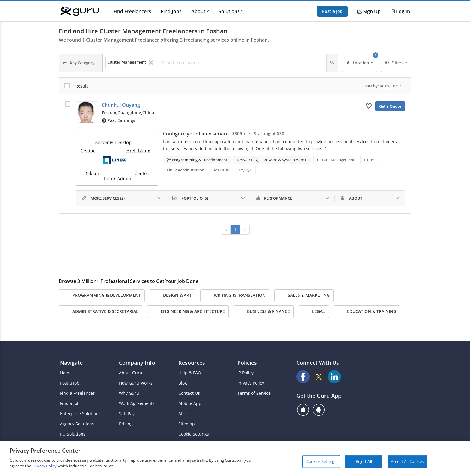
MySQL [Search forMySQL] (245, 170)
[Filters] (396, 63)
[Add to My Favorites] (369, 106)
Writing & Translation (235, 296)
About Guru (131, 373)
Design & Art (173, 296)
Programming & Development (199, 160)
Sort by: (383, 86)
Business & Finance (264, 312)
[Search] (332, 63)
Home (66, 373)
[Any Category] (81, 63)
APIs (183, 414)
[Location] (360, 63)
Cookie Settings (194, 434)
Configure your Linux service (196, 134)
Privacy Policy (251, 383)
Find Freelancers (132, 11)
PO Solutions (73, 434)
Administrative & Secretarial (101, 312)
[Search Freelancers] (242, 63)
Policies (247, 363)
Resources (192, 363)
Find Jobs (171, 11)
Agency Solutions (77, 424)
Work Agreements (137, 403)
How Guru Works (136, 383)
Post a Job (332, 11)
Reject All (364, 461)
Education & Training (367, 312)
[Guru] (79, 11)
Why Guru (129, 393)
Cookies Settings (321, 461)
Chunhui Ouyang (121, 105)
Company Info (137, 363)
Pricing (126, 424)
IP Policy (245, 373)
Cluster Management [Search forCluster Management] (336, 160)
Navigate (71, 363)
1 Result (80, 86)
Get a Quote (390, 106)
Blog (183, 383)
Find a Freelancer (77, 393)
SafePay (127, 414)
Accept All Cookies (407, 461)
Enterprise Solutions (80, 414)
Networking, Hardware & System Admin (272, 160)
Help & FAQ (190, 373)
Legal (314, 312)
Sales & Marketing (304, 296)
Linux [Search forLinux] (369, 160)
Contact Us (189, 393)
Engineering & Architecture (188, 312)
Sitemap (187, 424)
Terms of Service (254, 393)
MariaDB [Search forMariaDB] (222, 170)
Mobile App (190, 403)
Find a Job (70, 403)
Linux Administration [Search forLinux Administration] (186, 170)
